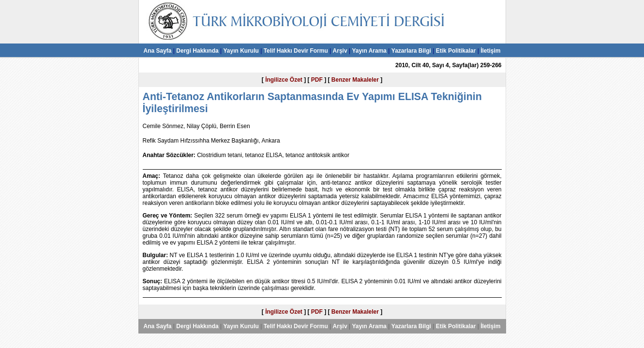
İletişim (490, 51)
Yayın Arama (369, 51)
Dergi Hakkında (197, 51)
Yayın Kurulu (241, 51)
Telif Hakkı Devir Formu (296, 51)
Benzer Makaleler (355, 80)
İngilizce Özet (284, 80)
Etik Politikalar (456, 51)
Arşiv (340, 51)
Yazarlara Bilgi (411, 51)
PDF (317, 80)
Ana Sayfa (157, 51)
